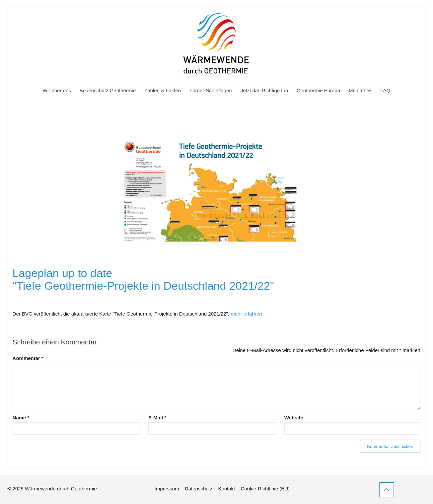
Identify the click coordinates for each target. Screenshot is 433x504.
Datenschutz (199, 489)
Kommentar (28, 358)
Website (294, 418)
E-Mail (157, 418)
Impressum (167, 489)
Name (21, 418)
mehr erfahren (246, 314)
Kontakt (226, 489)
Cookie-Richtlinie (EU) (265, 489)
